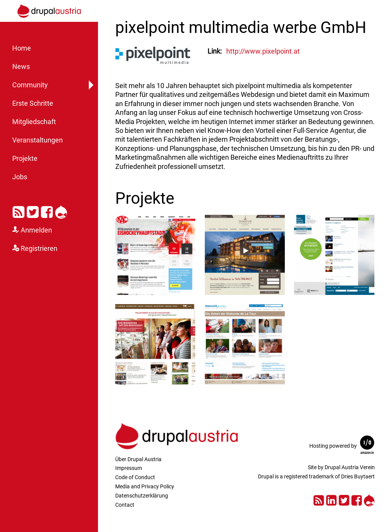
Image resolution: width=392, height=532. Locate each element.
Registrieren (39, 249)
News (21, 67)
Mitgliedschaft (34, 122)
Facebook (47, 211)
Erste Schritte (33, 103)
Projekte (25, 159)
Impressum (129, 468)
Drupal (61, 211)
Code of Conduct (135, 477)
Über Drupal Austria (138, 459)
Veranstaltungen (38, 140)
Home (22, 48)
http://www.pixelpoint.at (263, 51)
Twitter (33, 211)
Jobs (20, 177)
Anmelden (36, 230)
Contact (125, 505)
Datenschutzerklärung (142, 496)
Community (30, 85)
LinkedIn (331, 499)
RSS (19, 211)
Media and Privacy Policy (145, 486)
